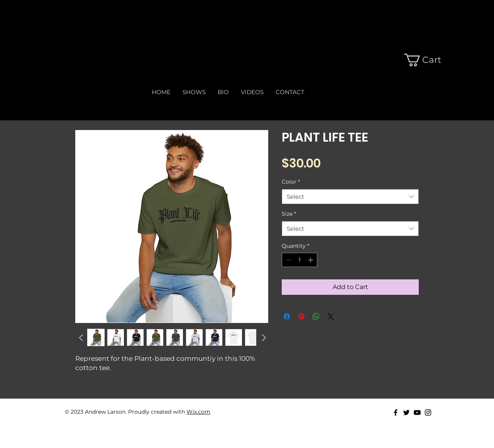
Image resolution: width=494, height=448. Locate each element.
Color (291, 182)
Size (289, 214)
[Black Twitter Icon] (406, 412)
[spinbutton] (299, 260)
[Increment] (311, 260)
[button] (420, 60)
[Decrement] (288, 260)
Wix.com (198, 412)
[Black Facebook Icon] (396, 412)
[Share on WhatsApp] (316, 316)
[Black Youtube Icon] (417, 412)
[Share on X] (331, 316)
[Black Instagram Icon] (428, 412)
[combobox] (350, 197)
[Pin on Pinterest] (301, 316)
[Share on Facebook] (287, 316)
